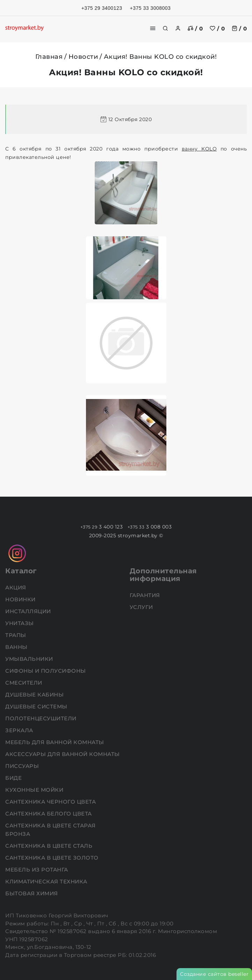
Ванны (17, 647)
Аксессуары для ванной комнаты (63, 754)
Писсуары (23, 766)
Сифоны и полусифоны (46, 671)
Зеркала (20, 730)
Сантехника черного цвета (51, 802)
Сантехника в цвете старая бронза (51, 830)
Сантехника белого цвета (49, 814)
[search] (165, 28)
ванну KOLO (199, 149)
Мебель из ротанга (37, 870)
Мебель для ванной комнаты (55, 742)
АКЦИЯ (16, 587)
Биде (14, 778)
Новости (83, 57)
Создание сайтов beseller (214, 974)
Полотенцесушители (42, 718)
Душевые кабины (35, 695)
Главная (49, 57)
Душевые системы (37, 706)
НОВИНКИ (21, 599)
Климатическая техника (47, 881)
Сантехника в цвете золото (53, 858)
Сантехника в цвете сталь (50, 846)
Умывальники (30, 659)
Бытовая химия (32, 893)
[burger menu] (153, 28)
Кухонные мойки (35, 790)
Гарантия (146, 595)
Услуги (142, 607)
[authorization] (178, 28)
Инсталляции (29, 611)
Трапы (16, 635)
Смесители (24, 683)
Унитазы (20, 623)
